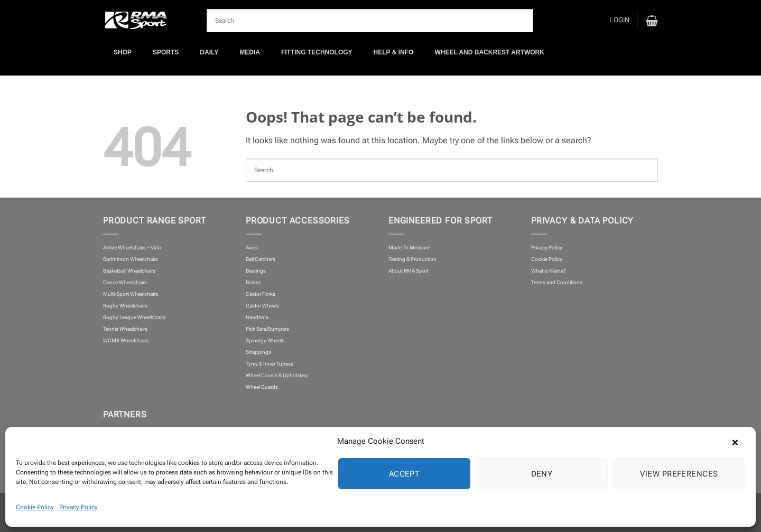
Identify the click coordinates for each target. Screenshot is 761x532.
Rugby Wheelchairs (125, 306)
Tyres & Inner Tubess (270, 364)
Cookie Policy (35, 507)
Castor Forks (261, 294)
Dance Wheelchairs (125, 282)
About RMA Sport (409, 271)
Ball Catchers (261, 259)
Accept (405, 474)
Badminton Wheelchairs (131, 259)
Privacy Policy (78, 507)
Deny (542, 474)
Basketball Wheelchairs (129, 271)
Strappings (258, 352)
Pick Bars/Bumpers (267, 329)
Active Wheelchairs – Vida (132, 248)
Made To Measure (409, 248)
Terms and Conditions (557, 282)
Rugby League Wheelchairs (134, 317)
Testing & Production (412, 259)
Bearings (256, 271)
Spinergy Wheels (265, 340)
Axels (252, 248)
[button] (740, 441)
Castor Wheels (262, 306)
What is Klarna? (549, 271)
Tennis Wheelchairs (125, 329)
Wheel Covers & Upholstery (277, 375)
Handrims (257, 317)
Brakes (253, 282)
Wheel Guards (262, 387)
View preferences (679, 474)
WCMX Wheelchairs (126, 340)
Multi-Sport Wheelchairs (131, 294)
